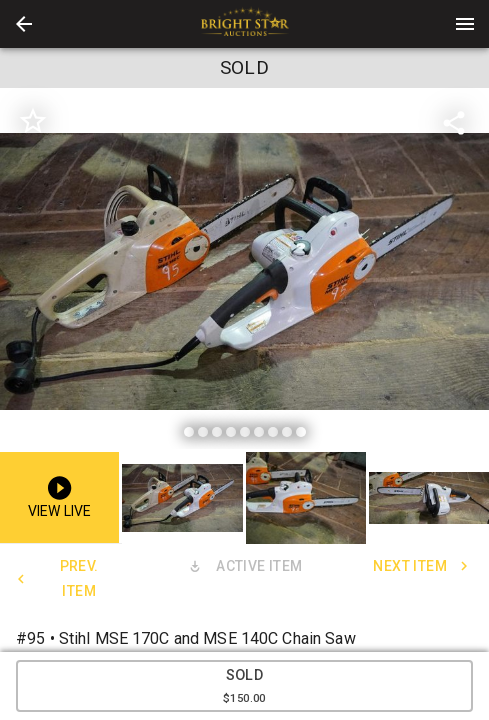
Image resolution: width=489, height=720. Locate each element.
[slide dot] (189, 432)
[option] (244, 271)
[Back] (24, 24)
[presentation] (245, 24)
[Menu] (465, 24)
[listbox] (244, 271)
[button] (24, 24)
